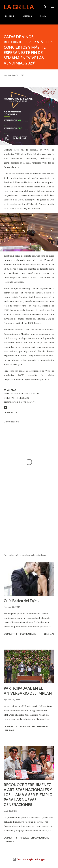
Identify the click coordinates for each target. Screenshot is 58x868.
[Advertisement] (29, 524)
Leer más (49, 634)
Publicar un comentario (35, 726)
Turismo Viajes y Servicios (20, 402)
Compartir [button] (10, 412)
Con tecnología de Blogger (29, 859)
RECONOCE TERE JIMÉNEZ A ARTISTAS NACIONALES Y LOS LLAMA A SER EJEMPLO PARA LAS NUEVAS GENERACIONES (28, 795)
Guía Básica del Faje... (21, 601)
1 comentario (28, 634)
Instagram (27, 16)
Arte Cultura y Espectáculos (21, 394)
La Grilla (19, 7)
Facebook (9, 16)
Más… (43, 16)
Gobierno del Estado (16, 398)
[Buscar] (45, 6)
